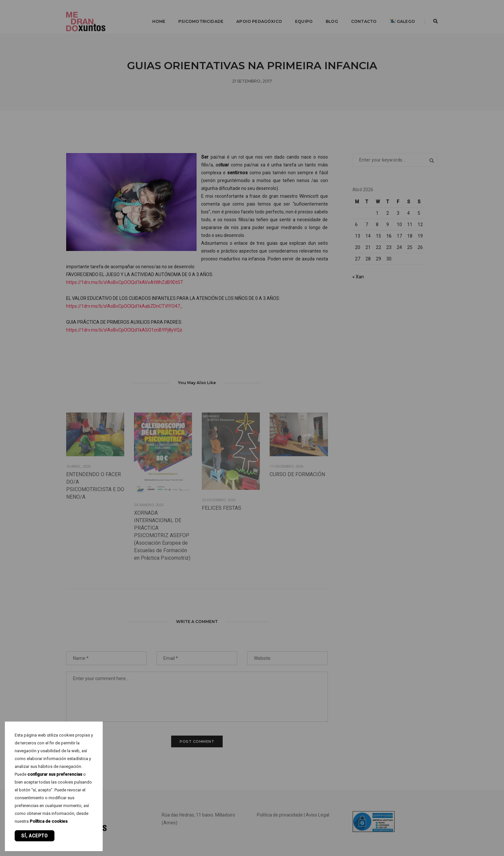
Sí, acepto (35, 836)
